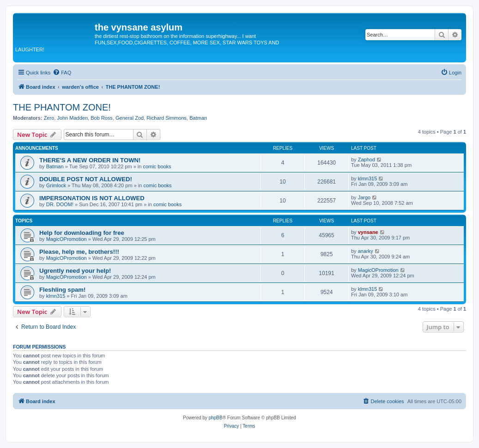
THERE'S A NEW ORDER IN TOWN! (90, 160)
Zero (49, 118)
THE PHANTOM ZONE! (62, 107)
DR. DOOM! (60, 204)
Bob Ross (102, 118)
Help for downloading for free (82, 233)
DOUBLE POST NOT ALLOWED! (86, 179)
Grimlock (56, 185)
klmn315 (368, 178)
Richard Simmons (167, 118)
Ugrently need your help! (75, 271)
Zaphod (367, 160)
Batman (198, 118)
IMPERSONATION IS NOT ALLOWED (92, 198)
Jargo (364, 197)
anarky (366, 251)
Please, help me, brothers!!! (79, 252)
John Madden (72, 118)
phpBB (216, 418)
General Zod (130, 118)
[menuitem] (62, 73)
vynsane (368, 232)
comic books (157, 166)
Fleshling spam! (62, 290)
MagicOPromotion (67, 239)
